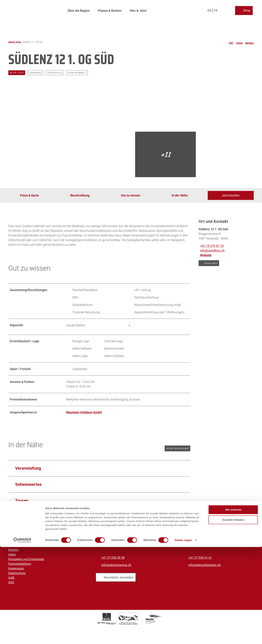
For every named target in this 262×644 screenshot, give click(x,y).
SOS (11, 582)
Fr (217, 9)
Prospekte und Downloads (26, 559)
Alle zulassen (233, 607)
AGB (11, 578)
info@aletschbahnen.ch (205, 565)
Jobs (12, 545)
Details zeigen (183, 637)
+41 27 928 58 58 (113, 558)
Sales (12, 554)
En (211, 9)
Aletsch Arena (15, 42)
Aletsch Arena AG (20, 536)
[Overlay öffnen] (226, 9)
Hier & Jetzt (138, 10)
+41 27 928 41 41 (200, 558)
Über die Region (79, 10)
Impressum (16, 568)
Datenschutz (17, 573)
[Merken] (250, 42)
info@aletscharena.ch (116, 565)
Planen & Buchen (110, 10)
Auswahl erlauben (233, 617)
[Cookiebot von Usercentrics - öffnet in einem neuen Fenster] (22, 637)
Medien (13, 550)
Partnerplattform (20, 564)
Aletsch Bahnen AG (21, 541)
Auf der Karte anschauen (177, 448)
